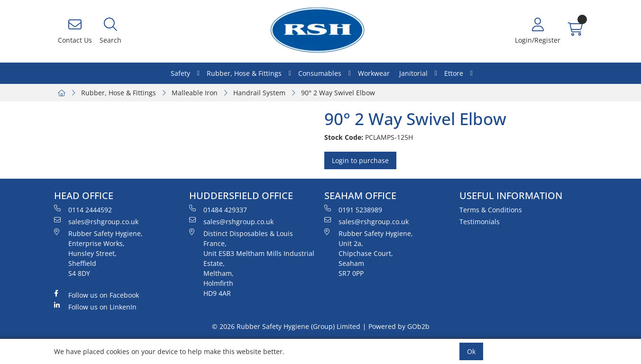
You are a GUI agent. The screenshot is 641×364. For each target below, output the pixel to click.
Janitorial (413, 73)
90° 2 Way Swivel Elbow (338, 93)
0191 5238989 (353, 209)
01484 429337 (218, 209)
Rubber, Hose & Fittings (244, 73)
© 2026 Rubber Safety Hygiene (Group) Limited (286, 326)
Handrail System (259, 93)
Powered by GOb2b (399, 326)
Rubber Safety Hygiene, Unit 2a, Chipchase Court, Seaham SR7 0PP (369, 253)
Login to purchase (360, 160)
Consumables (320, 73)
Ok (471, 351)
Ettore (454, 73)
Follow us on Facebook (96, 295)
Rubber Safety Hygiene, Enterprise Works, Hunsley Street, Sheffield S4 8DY (98, 253)
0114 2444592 (83, 209)
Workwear (374, 73)
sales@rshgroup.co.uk (96, 221)
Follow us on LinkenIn (95, 307)
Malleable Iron (195, 93)
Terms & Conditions (491, 210)
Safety (180, 73)
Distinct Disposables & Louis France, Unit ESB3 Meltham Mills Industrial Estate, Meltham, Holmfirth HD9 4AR (252, 263)
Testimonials (480, 222)
